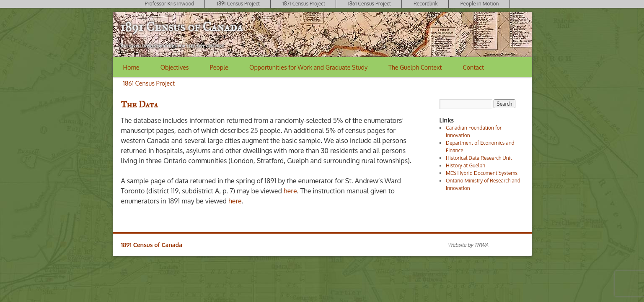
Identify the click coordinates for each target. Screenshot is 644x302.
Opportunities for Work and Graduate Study (308, 67)
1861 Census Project (369, 4)
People (219, 67)
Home (131, 67)
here (290, 191)
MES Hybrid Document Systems (482, 173)
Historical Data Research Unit (479, 158)
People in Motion (480, 4)
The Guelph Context (415, 67)
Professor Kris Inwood (169, 4)
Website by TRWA (468, 245)
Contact (473, 67)
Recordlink (426, 4)
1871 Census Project (304, 4)
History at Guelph (466, 165)
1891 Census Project (238, 4)
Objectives (175, 67)
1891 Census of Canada (181, 27)
